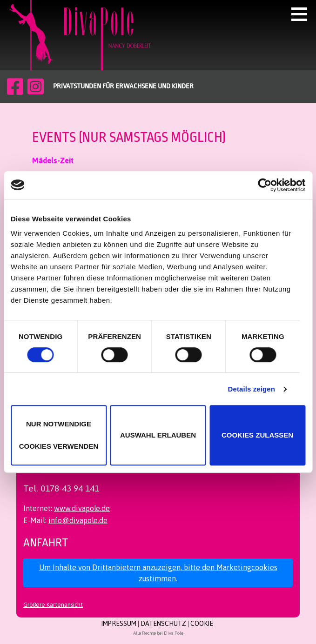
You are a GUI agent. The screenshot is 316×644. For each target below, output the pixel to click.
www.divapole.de (82, 508)
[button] (303, 14)
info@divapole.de (78, 520)
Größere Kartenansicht (53, 605)
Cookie (202, 624)
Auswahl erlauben (158, 435)
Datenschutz (163, 624)
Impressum (119, 624)
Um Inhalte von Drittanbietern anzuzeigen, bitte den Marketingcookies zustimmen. (158, 573)
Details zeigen (252, 389)
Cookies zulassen (257, 435)
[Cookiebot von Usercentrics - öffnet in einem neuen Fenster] (265, 185)
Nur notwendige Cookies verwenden (59, 435)
